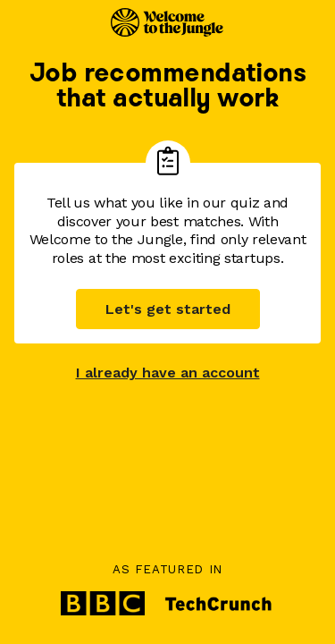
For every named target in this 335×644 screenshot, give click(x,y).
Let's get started (168, 309)
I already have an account (168, 373)
